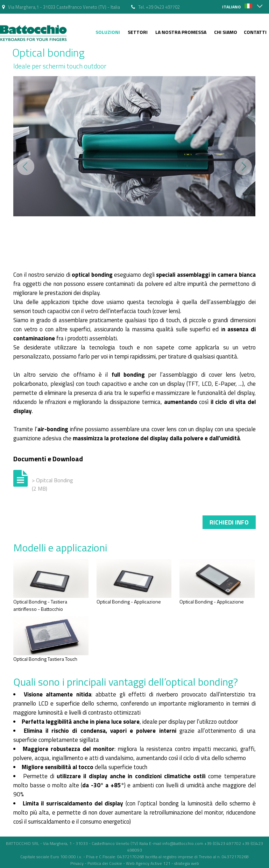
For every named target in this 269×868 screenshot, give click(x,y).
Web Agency (138, 863)
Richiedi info (229, 522)
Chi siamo (226, 32)
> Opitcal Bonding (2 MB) (52, 484)
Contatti (255, 32)
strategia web (187, 863)
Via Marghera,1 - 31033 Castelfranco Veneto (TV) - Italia (64, 7)
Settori (138, 32)
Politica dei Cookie (105, 863)
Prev (26, 167)
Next (243, 167)
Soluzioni (108, 32)
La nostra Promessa (181, 32)
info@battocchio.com (183, 843)
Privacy (77, 863)
